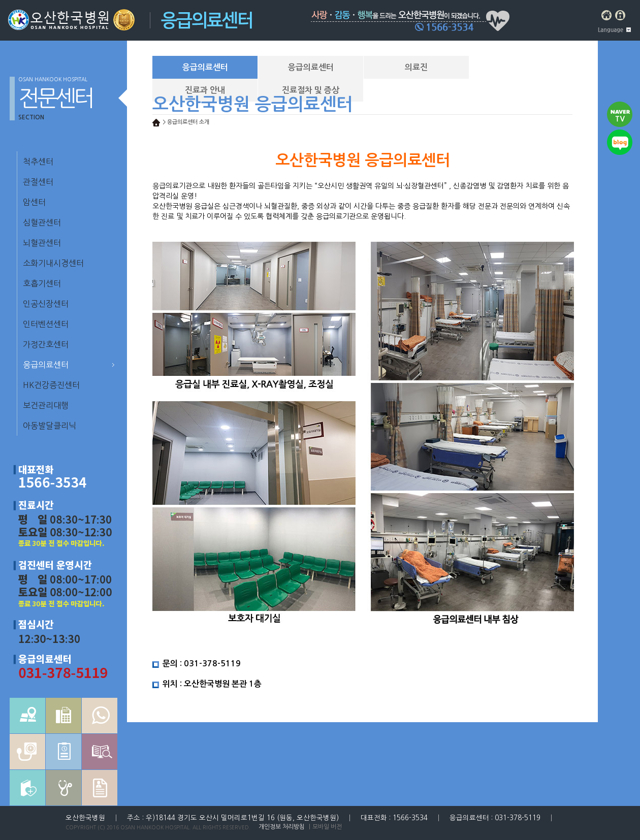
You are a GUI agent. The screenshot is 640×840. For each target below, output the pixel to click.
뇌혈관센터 (42, 243)
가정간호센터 (46, 344)
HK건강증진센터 (51, 385)
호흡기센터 (42, 283)
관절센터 (38, 182)
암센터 (34, 202)
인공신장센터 (46, 304)
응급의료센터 (46, 365)
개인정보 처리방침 (282, 827)
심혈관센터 (42, 222)
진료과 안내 (205, 90)
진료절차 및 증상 (311, 90)
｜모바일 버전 (324, 827)
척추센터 (38, 161)
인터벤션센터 (46, 324)
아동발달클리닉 (50, 426)
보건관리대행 (46, 405)
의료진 (416, 67)
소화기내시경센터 (53, 263)
